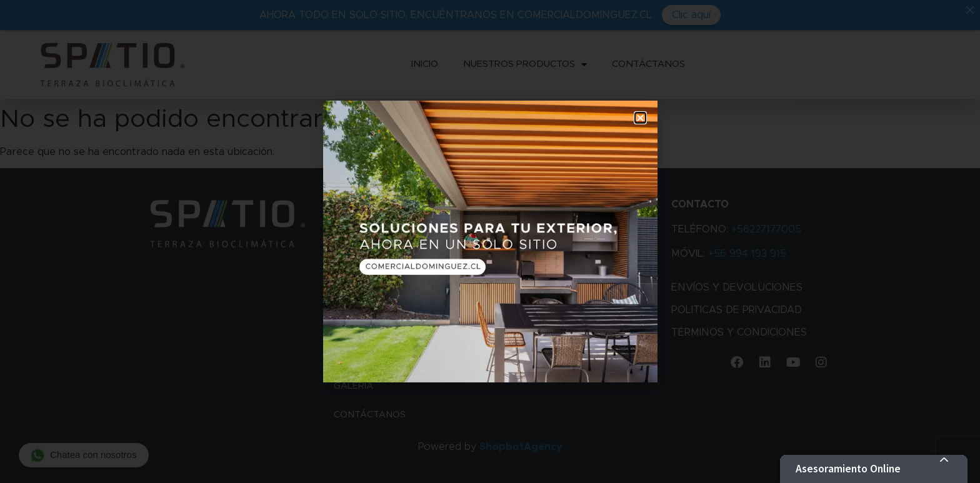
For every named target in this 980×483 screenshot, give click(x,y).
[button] (640, 118)
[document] (490, 241)
